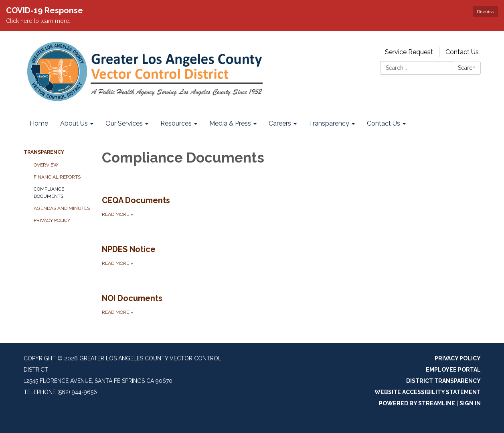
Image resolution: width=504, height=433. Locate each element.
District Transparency (443, 381)
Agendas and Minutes (62, 208)
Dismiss (485, 12)
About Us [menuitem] (74, 123)
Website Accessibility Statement (428, 392)
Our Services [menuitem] (124, 123)
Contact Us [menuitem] (384, 123)
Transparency (44, 152)
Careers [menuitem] (280, 123)
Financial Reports (57, 177)
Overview (46, 165)
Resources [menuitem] (176, 123)
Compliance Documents (49, 193)
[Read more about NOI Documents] (233, 304)
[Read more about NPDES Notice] (233, 255)
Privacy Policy (52, 220)
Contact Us (462, 52)
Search (467, 68)
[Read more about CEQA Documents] (233, 206)
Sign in (470, 403)
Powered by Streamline (417, 403)
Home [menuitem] (39, 123)
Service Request (409, 52)
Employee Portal (453, 370)
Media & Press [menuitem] (230, 123)
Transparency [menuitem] (329, 123)
